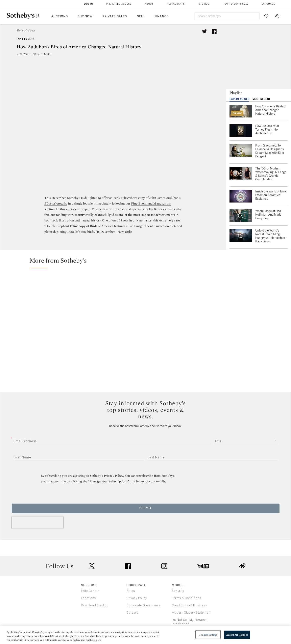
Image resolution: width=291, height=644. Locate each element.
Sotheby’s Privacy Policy (107, 476)
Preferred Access (119, 4)
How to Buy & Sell (235, 4)
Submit (145, 508)
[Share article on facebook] (214, 31)
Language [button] (268, 4)
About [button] (149, 4)
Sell (141, 16)
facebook (128, 566)
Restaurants (176, 4)
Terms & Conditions (187, 598)
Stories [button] (204, 4)
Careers (132, 613)
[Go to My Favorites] (266, 16)
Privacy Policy (137, 598)
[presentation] (38, 522)
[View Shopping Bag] (277, 16)
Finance (162, 16)
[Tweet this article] (204, 31)
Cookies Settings (208, 635)
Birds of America (56, 203)
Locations (89, 598)
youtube (203, 566)
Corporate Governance (144, 605)
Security (178, 591)
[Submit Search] (255, 16)
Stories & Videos (26, 31)
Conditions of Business (189, 605)
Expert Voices (25, 39)
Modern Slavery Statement (192, 613)
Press (131, 591)
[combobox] (227, 16)
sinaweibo (242, 566)
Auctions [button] (59, 16)
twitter (92, 566)
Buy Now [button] (85, 16)
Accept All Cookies (237, 635)
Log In (88, 4)
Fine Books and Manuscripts (151, 203)
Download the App (95, 605)
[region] (145, 635)
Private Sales (115, 16)
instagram (164, 566)
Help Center (90, 591)
